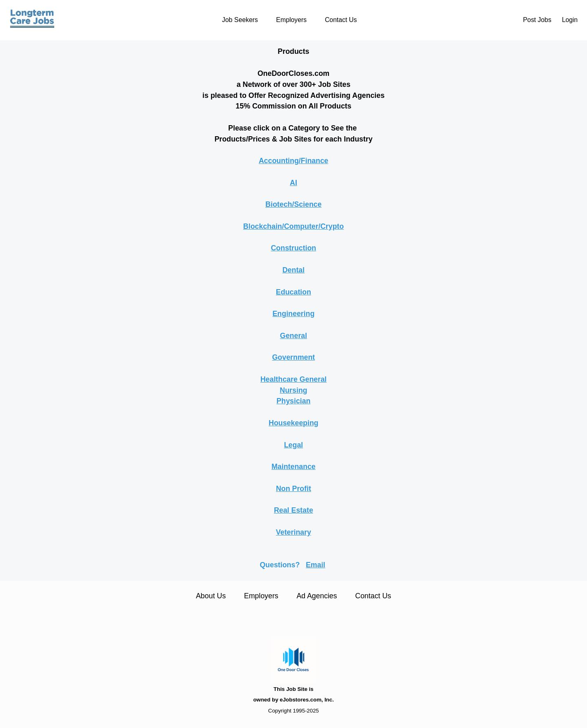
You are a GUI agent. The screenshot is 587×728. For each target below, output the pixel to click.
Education (293, 292)
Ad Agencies (317, 596)
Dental (294, 270)
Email (316, 565)
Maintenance (293, 467)
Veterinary (293, 532)
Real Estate (293, 510)
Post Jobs (537, 20)
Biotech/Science (293, 204)
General (293, 336)
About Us (211, 596)
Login (570, 20)
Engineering (293, 314)
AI (293, 183)
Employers (291, 20)
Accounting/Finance (294, 161)
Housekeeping (293, 423)
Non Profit (293, 489)
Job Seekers (240, 20)
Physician (293, 401)
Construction (293, 248)
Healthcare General (294, 379)
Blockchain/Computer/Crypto (294, 226)
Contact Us (341, 20)
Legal (294, 445)
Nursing (293, 390)
